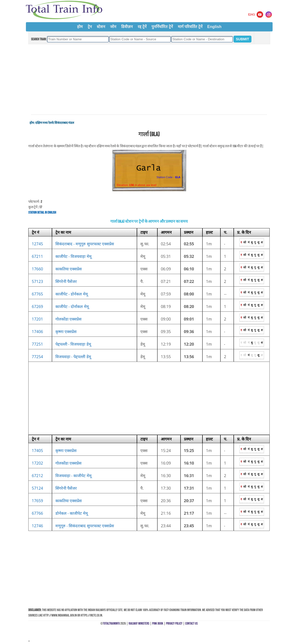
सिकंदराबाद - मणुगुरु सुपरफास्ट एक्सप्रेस (85, 244)
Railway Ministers (139, 623)
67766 (37, 513)
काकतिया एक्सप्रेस (69, 269)
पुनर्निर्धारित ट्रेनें (162, 27)
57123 (37, 281)
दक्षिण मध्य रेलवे (44, 123)
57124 (37, 488)
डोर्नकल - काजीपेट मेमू (72, 513)
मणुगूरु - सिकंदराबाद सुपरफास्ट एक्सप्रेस (85, 526)
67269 (37, 307)
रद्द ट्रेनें (142, 27)
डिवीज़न (127, 27)
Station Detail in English (42, 212)
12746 (37, 526)
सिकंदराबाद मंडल (64, 123)
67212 (37, 476)
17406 (37, 332)
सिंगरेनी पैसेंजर (66, 281)
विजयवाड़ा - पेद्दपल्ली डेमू (73, 357)
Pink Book (158, 623)
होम (80, 27)
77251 (37, 344)
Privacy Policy (174, 623)
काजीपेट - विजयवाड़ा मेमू (74, 256)
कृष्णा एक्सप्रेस (66, 332)
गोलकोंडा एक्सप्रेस (68, 319)
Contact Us (191, 623)
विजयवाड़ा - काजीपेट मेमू (74, 476)
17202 (37, 463)
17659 (37, 501)
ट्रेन (90, 27)
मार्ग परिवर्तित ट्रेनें (190, 27)
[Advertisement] (149, 80)
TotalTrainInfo (111, 623)
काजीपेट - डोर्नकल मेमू (72, 294)
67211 (37, 256)
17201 (37, 319)
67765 (37, 294)
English (215, 27)
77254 (37, 357)
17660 (37, 269)
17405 (37, 451)
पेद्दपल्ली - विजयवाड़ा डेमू (73, 344)
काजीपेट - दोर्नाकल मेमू (72, 307)
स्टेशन (101, 27)
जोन (113, 27)
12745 (37, 244)
